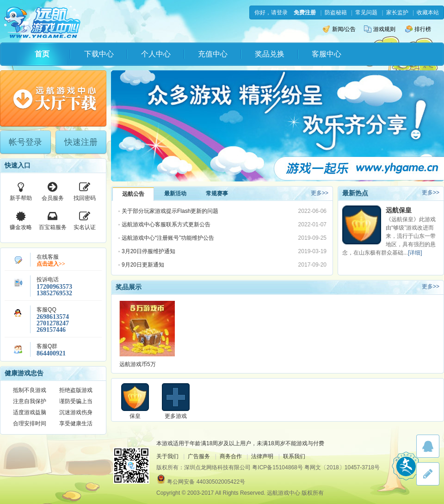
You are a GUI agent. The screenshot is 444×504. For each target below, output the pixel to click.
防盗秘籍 (336, 12)
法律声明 (262, 456)
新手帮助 (21, 191)
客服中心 (327, 54)
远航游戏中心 (42, 22)
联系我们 (294, 456)
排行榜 (418, 29)
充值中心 (213, 54)
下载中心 (99, 54)
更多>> (320, 193)
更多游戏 (176, 416)
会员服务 (53, 191)
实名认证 (85, 220)
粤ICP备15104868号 (277, 467)
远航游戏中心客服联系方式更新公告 (166, 224)
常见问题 (366, 12)
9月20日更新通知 (143, 265)
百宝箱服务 (53, 220)
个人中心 (156, 54)
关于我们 (167, 456)
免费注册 (305, 12)
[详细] (415, 253)
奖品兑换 (270, 54)
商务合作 (231, 456)
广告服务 (199, 456)
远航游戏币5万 (138, 364)
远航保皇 (399, 210)
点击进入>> (51, 264)
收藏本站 (428, 12)
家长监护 (397, 12)
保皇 (135, 416)
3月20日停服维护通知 (148, 251)
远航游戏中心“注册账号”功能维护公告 (168, 238)
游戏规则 (380, 29)
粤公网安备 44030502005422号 (206, 482)
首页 (42, 54)
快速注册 (81, 142)
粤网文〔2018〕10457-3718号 (342, 467)
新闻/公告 (339, 29)
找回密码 (85, 191)
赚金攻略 (21, 220)
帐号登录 (25, 142)
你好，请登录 (271, 12)
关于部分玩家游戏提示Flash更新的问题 (170, 211)
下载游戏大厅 (53, 99)
